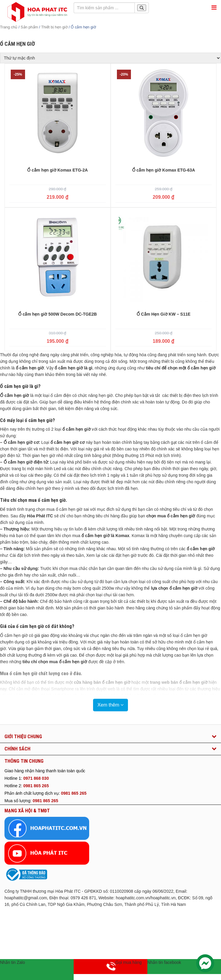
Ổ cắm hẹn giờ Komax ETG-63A (164, 170)
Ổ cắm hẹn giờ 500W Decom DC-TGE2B (58, 314)
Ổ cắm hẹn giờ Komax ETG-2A (57, 170)
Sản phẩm (29, 27)
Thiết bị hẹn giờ (54, 27)
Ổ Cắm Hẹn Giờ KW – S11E (164, 314)
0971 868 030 (36, 778)
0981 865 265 (36, 786)
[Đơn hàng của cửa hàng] (110, 58)
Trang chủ (9, 27)
